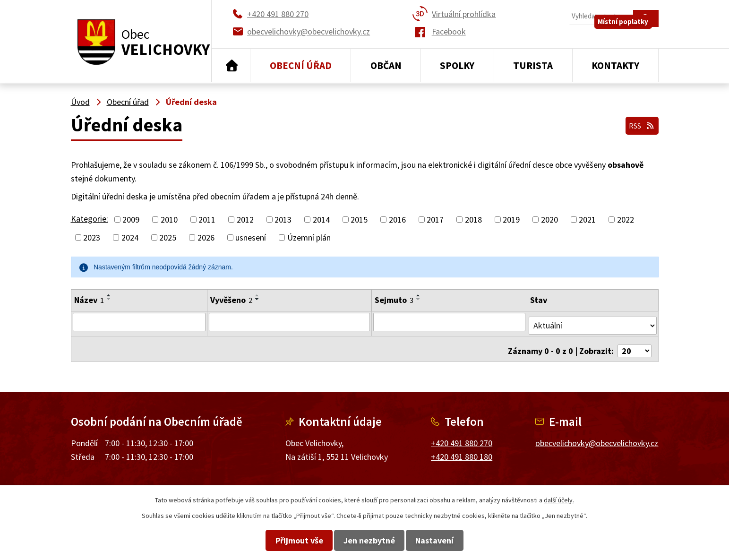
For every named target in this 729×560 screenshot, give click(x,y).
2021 (587, 220)
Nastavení (458, 540)
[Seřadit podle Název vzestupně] (109, 295)
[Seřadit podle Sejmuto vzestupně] (419, 295)
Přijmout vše (276, 540)
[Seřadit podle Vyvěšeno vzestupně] (257, 295)
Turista (533, 65)
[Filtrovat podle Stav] (593, 321)
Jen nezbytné (369, 540)
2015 (359, 220)
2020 (549, 220)
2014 (321, 220)
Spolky (457, 65)
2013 (283, 220)
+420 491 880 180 (462, 449)
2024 (130, 237)
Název (89, 300)
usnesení (251, 237)
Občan (386, 65)
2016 (397, 220)
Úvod (231, 66)
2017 (435, 220)
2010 (169, 220)
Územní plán (309, 237)
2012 (245, 220)
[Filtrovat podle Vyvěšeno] (289, 322)
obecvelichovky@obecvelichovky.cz (597, 435)
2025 (168, 237)
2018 (473, 220)
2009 (131, 220)
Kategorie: (90, 219)
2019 (511, 220)
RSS (639, 122)
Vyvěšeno (230, 300)
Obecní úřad (301, 65)
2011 (207, 220)
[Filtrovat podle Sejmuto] (450, 322)
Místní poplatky (630, 38)
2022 (626, 220)
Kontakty (615, 65)
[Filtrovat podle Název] (139, 322)
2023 (92, 237)
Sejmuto (394, 300)
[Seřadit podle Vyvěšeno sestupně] (257, 299)
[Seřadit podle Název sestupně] (109, 299)
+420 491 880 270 (462, 435)
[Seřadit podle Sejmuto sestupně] (419, 299)
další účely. (559, 500)
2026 (206, 237)
